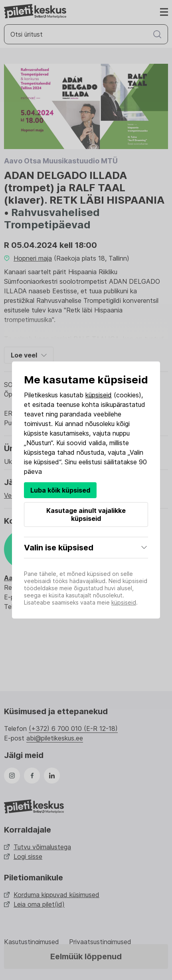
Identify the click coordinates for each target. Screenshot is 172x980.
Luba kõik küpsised (60, 490)
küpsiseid (99, 395)
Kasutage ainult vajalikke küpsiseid (86, 515)
